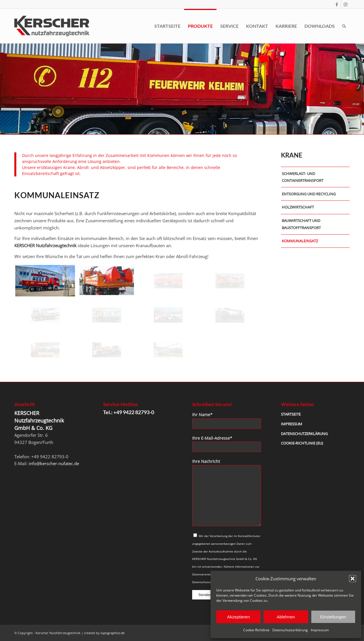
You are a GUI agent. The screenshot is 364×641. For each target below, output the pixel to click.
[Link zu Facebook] (337, 4)
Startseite (291, 414)
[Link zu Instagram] (345, 4)
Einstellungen (333, 617)
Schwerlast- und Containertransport (303, 177)
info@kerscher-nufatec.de (54, 463)
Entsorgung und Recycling (309, 194)
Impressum (320, 630)
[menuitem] (167, 26)
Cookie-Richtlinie (256, 630)
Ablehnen (286, 617)
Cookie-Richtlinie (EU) (302, 443)
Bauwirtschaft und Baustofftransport (301, 224)
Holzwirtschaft (298, 207)
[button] (353, 579)
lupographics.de (113, 633)
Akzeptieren (238, 617)
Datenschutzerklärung (290, 630)
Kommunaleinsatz (300, 241)
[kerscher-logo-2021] (52, 26)
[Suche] (344, 26)
